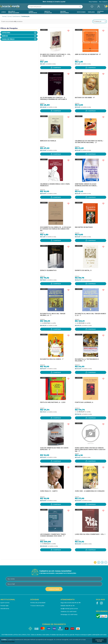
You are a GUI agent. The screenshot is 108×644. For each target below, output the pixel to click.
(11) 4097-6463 (72, 612)
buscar (80, 7)
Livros (4, 12)
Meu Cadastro (103, 2)
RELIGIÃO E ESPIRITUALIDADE (14, 12)
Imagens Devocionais (64, 12)
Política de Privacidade (8, 641)
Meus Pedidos (93, 2)
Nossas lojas (4, 606)
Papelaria (91, 12)
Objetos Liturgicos (48, 12)
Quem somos (5, 603)
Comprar (57, 68)
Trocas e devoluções (37, 606)
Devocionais (81, 12)
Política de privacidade (38, 603)
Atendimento (5, 609)
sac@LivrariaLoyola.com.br (69, 609)
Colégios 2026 (100, 12)
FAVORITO (68, 31)
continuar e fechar (99, 641)
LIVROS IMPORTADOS (33, 12)
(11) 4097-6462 (73, 614)
